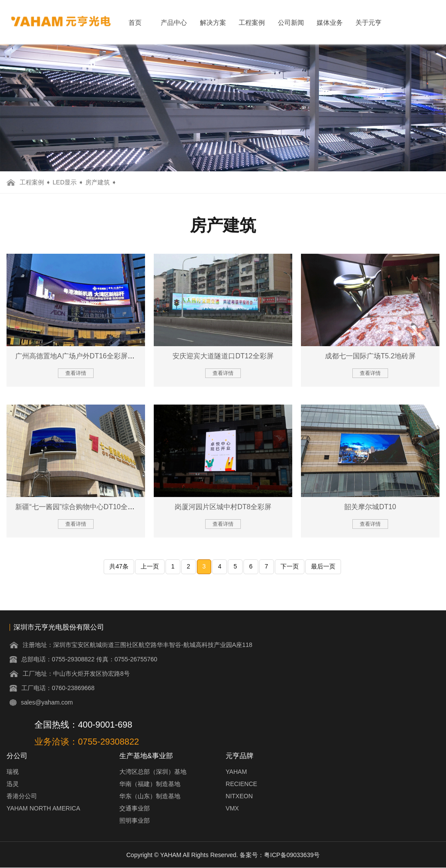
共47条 (119, 566)
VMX (232, 808)
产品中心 (174, 22)
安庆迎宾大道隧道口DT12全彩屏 (223, 356)
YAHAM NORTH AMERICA (43, 808)
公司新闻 (291, 22)
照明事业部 (135, 820)
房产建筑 (98, 182)
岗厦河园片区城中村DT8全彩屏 (223, 507)
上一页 (150, 566)
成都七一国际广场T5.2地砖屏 (370, 356)
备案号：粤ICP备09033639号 (280, 855)
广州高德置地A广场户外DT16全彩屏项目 (78, 356)
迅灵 (13, 784)
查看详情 (76, 373)
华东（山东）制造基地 (150, 796)
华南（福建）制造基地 (150, 784)
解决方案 (213, 22)
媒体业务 (330, 22)
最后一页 (323, 566)
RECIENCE (241, 784)
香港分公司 (22, 796)
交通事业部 (135, 808)
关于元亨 (368, 22)
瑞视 (13, 772)
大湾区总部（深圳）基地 (153, 772)
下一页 (290, 566)
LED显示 (65, 182)
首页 (135, 22)
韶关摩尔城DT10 (370, 507)
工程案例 (252, 22)
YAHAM (236, 772)
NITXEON (239, 796)
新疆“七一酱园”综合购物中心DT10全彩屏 (78, 507)
